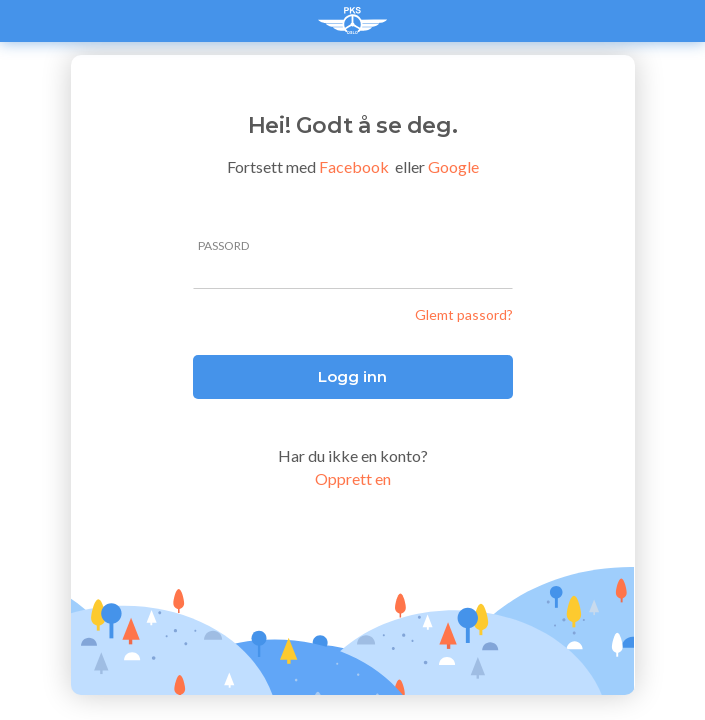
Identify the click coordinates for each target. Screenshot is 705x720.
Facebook (354, 166)
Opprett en (353, 478)
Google (453, 166)
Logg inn (352, 376)
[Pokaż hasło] (502, 271)
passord (223, 246)
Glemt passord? (464, 314)
